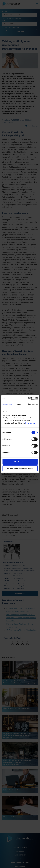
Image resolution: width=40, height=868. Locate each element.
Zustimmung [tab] (7, 404)
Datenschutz (30, 423)
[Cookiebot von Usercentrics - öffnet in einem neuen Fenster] (28, 398)
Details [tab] (20, 404)
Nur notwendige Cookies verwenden (20, 468)
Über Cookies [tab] (33, 404)
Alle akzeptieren (20, 462)
